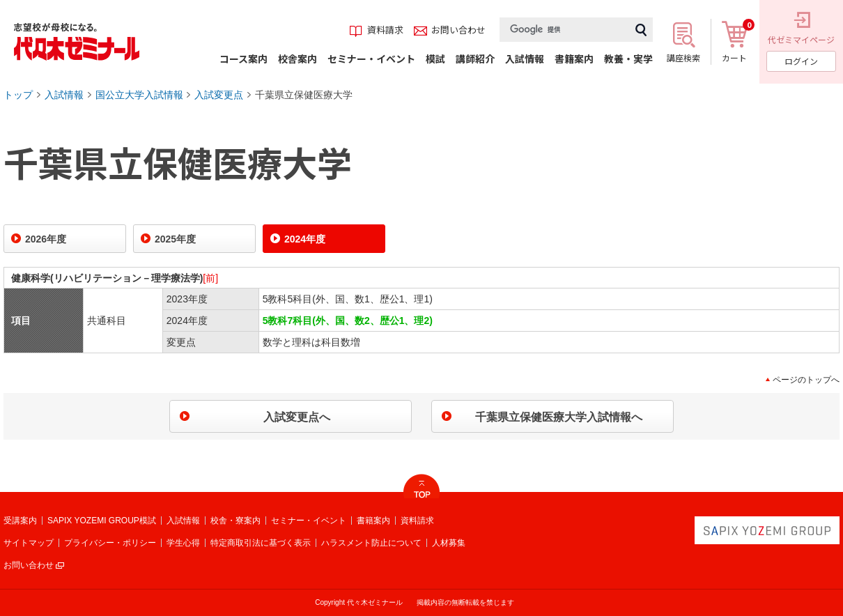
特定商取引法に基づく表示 (261, 543)
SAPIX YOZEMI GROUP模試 (102, 521)
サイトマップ (29, 543)
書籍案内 (373, 521)
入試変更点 (219, 95)
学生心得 (183, 543)
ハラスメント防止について (371, 543)
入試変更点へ (297, 417)
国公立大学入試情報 (139, 95)
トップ (18, 95)
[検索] (564, 30)
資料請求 (417, 521)
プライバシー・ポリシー (110, 543)
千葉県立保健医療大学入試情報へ (559, 417)
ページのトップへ (806, 380)
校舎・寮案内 (235, 521)
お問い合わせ (29, 565)
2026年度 (46, 239)
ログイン (801, 61)
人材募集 (449, 543)
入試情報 (64, 95)
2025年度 (175, 239)
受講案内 (20, 521)
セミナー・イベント (309, 521)
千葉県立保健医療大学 (304, 95)
